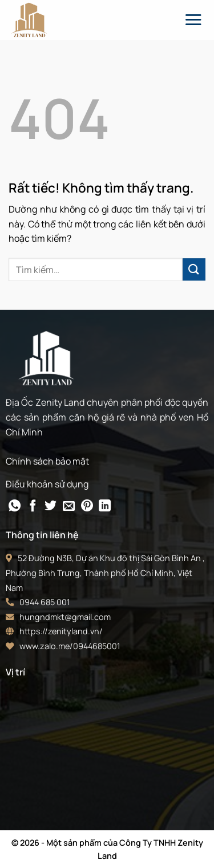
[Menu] (193, 19)
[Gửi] (194, 269)
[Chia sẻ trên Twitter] (51, 507)
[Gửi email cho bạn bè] (69, 507)
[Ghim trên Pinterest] (87, 507)
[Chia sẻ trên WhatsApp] (15, 507)
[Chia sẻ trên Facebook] (33, 507)
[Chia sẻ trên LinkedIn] (105, 507)
